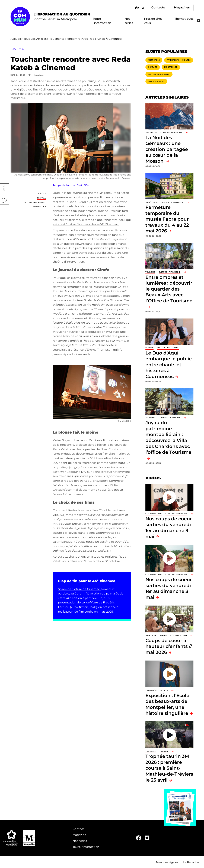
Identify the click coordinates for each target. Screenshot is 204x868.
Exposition (151, 690)
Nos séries (80, 841)
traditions (151, 751)
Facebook (4, 188)
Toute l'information (86, 847)
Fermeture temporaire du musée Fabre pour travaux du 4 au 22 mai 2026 (167, 219)
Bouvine (164, 751)
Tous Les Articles (35, 39)
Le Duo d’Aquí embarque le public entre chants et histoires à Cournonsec (169, 365)
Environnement (156, 81)
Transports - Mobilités (179, 60)
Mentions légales (167, 862)
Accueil (16, 39)
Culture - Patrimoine (35, 202)
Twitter (4, 200)
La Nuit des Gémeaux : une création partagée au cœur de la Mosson (167, 149)
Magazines (182, 7)
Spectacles (151, 132)
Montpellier (39, 207)
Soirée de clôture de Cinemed (79, 589)
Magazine (79, 835)
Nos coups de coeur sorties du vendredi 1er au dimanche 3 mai (169, 588)
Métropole (154, 60)
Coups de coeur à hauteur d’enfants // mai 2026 (169, 646)
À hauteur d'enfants (156, 635)
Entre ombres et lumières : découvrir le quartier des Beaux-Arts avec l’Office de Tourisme (169, 289)
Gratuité (153, 67)
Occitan (149, 348)
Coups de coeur (154, 514)
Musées (164, 690)
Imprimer (39, 75)
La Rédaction (192, 862)
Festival (42, 198)
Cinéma (42, 194)
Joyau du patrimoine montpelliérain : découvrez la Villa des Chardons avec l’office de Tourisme (168, 437)
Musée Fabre (152, 202)
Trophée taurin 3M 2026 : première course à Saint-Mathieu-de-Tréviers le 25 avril (169, 768)
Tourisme (150, 272)
